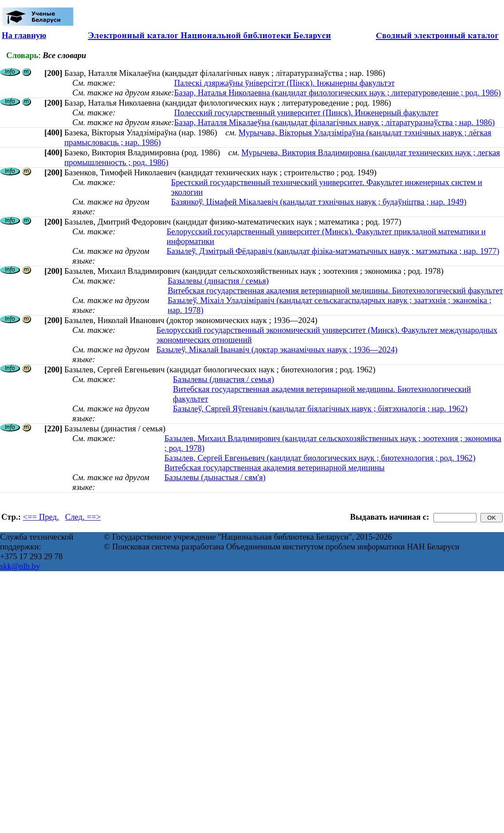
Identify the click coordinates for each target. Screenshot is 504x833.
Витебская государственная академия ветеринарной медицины (275, 468)
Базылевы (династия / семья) (218, 281)
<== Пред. (41, 517)
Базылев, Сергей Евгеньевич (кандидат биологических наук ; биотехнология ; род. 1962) (320, 458)
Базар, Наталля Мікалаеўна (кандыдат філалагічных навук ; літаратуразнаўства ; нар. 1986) (334, 122)
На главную (24, 35)
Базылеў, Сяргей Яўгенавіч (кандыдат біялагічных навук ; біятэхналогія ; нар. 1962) (320, 409)
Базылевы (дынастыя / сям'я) (215, 477)
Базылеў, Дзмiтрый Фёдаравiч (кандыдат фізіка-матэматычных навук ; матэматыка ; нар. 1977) (333, 251)
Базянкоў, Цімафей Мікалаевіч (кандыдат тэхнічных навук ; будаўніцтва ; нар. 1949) (319, 202)
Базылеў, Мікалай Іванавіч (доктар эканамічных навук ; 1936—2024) (277, 349)
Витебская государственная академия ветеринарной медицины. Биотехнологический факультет (335, 290)
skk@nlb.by (20, 566)
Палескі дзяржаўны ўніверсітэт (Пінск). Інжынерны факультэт (284, 83)
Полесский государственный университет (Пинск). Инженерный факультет (306, 113)
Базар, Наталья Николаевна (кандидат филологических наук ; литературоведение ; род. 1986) (337, 93)
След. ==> (83, 517)
